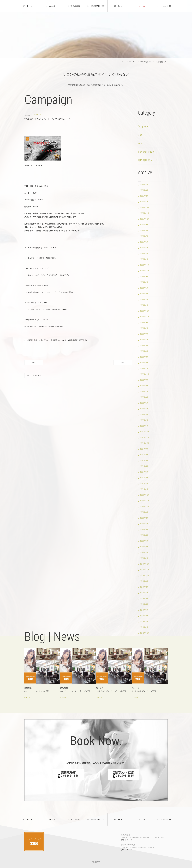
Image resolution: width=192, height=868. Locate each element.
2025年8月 (144, 230)
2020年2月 (144, 552)
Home (28, 6)
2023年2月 (144, 363)
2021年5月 (144, 466)
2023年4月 (144, 351)
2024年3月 (144, 294)
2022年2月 (144, 420)
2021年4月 (144, 472)
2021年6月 (144, 460)
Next (123, 362)
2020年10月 (145, 506)
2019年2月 (144, 621)
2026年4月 (144, 184)
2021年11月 (145, 437)
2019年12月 (145, 564)
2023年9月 (144, 322)
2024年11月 (145, 265)
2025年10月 (145, 219)
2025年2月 (144, 253)
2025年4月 (144, 248)
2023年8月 (144, 328)
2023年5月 (144, 345)
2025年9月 (144, 225)
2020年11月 (145, 501)
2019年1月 (144, 627)
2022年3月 (144, 414)
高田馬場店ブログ (148, 160)
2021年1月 (144, 489)
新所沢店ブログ (146, 152)
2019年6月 (144, 598)
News (141, 143)
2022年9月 (144, 380)
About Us (51, 6)
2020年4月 (144, 541)
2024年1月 (144, 305)
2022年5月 (144, 403)
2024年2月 (144, 299)
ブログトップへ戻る (34, 376)
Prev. (34, 362)
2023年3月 (144, 357)
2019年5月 (144, 604)
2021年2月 (144, 483)
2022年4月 (144, 409)
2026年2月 (144, 196)
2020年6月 (144, 529)
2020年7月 (144, 524)
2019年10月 (145, 575)
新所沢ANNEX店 (96, 6)
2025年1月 (144, 259)
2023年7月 (144, 334)
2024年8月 (144, 282)
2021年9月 (144, 449)
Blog (141, 6)
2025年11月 (145, 213)
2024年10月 (145, 271)
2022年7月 (144, 391)
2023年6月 (144, 340)
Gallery (119, 6)
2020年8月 (144, 518)
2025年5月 (144, 242)
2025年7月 (144, 236)
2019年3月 (144, 616)
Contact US (164, 6)
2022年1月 (144, 426)
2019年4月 (144, 610)
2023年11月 (145, 317)
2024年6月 (144, 288)
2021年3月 (144, 478)
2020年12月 (145, 495)
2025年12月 (145, 207)
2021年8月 (144, 455)
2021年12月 (145, 432)
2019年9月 (144, 581)
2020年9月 (144, 512)
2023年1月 (144, 368)
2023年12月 (145, 311)
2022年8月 (144, 386)
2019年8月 (144, 587)
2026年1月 (144, 202)
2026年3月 (144, 190)
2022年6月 (144, 397)
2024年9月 (144, 276)
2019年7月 (144, 593)
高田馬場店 (73, 6)
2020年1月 (144, 558)
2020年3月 (144, 547)
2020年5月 (144, 535)
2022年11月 (145, 374)
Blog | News (133, 62)
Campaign (143, 126)
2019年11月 (145, 570)
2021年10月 (145, 443)
